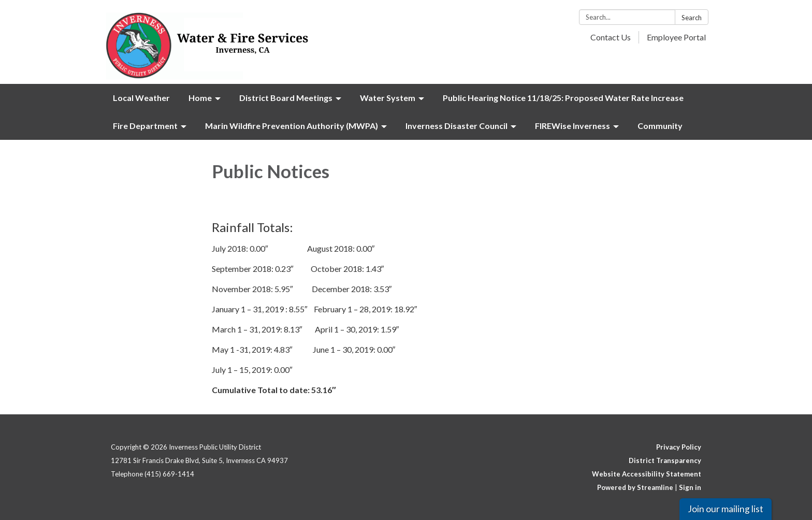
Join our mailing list (726, 509)
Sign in (690, 487)
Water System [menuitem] (388, 98)
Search (692, 18)
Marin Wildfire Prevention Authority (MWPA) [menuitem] (292, 126)
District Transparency (665, 460)
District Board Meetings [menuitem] (286, 98)
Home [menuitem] (200, 98)
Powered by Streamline (635, 487)
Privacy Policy (679, 447)
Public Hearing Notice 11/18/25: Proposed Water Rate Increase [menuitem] (563, 98)
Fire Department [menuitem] (145, 126)
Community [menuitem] (660, 126)
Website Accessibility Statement (647, 474)
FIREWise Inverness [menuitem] (572, 126)
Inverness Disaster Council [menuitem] (456, 126)
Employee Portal (676, 37)
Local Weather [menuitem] (141, 98)
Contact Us (611, 37)
